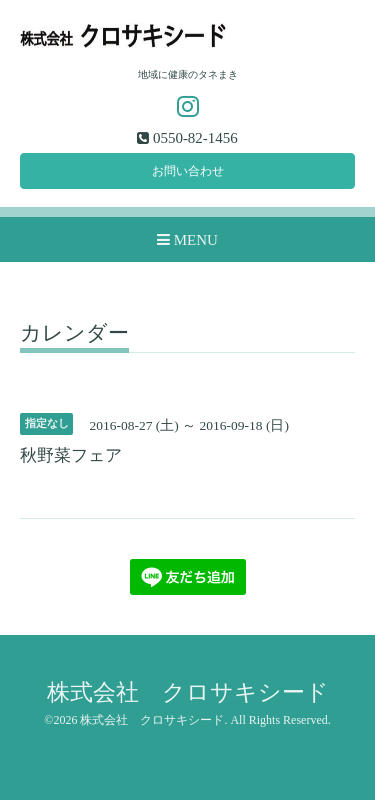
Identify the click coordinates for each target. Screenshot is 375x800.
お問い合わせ (188, 171)
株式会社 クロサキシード (188, 692)
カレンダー (74, 334)
